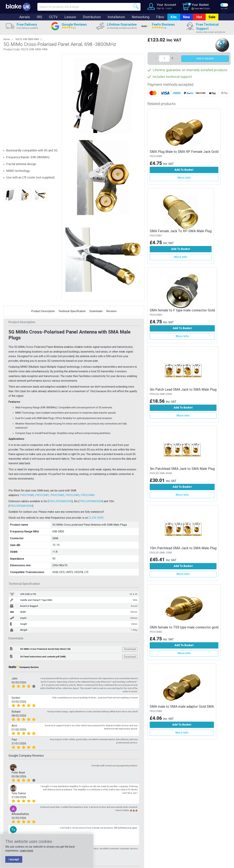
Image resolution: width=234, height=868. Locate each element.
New (186, 17)
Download (130, 649)
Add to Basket (205, 59)
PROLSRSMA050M (91, 501)
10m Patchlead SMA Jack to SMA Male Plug (183, 548)
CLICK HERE (96, 518)
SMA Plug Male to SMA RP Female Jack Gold (184, 152)
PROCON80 (27, 495)
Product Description (43, 311)
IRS (39, 17)
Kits (174, 17)
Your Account (166, 5)
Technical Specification (72, 311)
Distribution (92, 17)
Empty (207, 8)
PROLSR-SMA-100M (161, 553)
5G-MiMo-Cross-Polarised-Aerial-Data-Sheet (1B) (45, 649)
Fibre (160, 17)
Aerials (25, 17)
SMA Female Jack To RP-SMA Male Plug (181, 231)
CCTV (53, 17)
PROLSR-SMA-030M (161, 394)
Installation (116, 17)
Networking (141, 17)
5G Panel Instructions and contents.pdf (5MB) (43, 657)
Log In (169, 8)
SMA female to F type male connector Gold (182, 310)
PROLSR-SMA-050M (161, 473)
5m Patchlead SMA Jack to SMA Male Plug (182, 469)
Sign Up (160, 8)
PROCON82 (57, 495)
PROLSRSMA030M (60, 501)
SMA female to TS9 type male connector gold (184, 627)
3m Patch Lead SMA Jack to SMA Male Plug (183, 389)
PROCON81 (42, 495)
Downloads (96, 311)
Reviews (111, 311)
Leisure (70, 17)
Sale (212, 17)
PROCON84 (88, 495)
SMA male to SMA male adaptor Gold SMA (182, 707)
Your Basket (200, 5)
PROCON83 (73, 495)
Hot (199, 17)
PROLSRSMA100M (21, 506)
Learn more (26, 851)
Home (7, 39)
